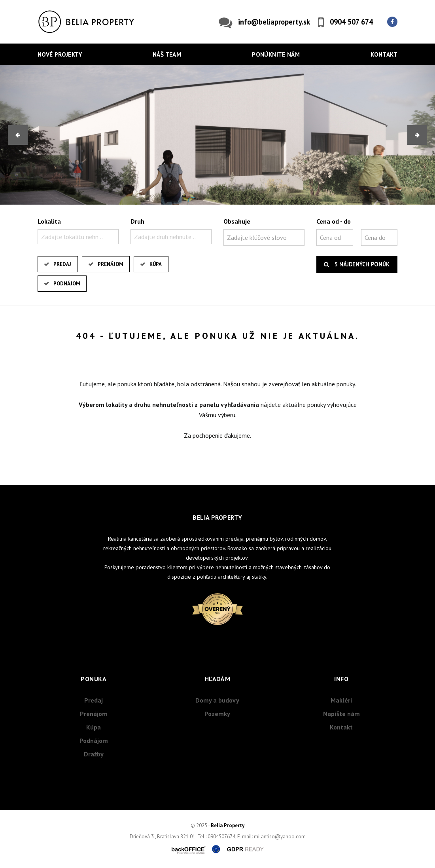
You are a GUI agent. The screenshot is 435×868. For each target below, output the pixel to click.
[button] (18, 135)
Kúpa (156, 264)
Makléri (341, 700)
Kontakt (384, 54)
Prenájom (110, 264)
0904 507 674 (351, 22)
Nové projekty (60, 54)
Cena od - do (334, 221)
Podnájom (67, 284)
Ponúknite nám (276, 54)
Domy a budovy (217, 700)
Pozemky (217, 714)
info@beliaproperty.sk (274, 22)
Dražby (94, 754)
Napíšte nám (341, 714)
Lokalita (49, 221)
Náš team (167, 54)
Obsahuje (237, 221)
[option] (217, 135)
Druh (137, 221)
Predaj (62, 264)
